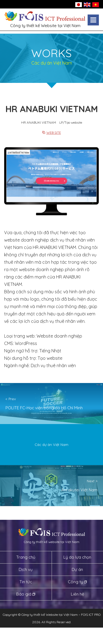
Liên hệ (77, 594)
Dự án (77, 569)
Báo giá (24, 594)
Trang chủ (26, 557)
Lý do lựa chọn (77, 557)
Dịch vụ (26, 569)
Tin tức (26, 582)
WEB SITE (54, 133)
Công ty (75, 582)
